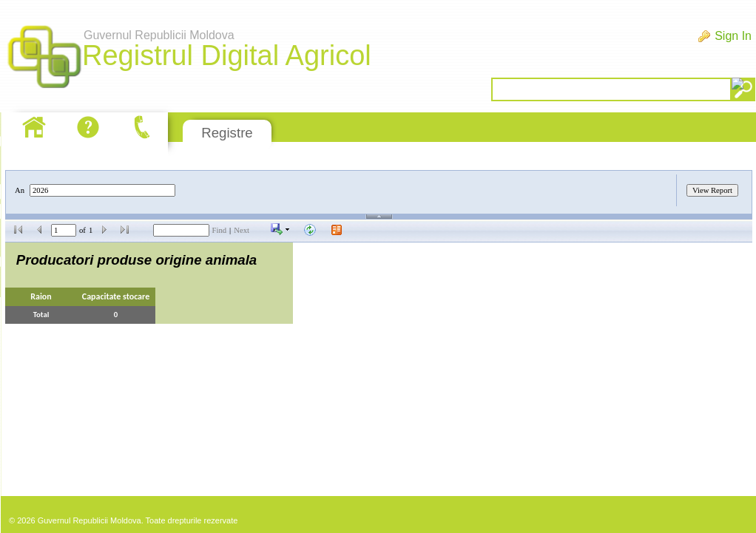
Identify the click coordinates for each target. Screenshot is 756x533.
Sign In (733, 36)
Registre (227, 133)
